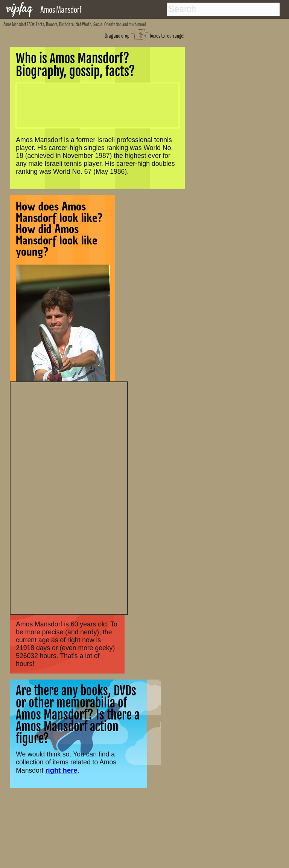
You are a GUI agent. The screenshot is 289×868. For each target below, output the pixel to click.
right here (61, 770)
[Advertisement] (69, 497)
